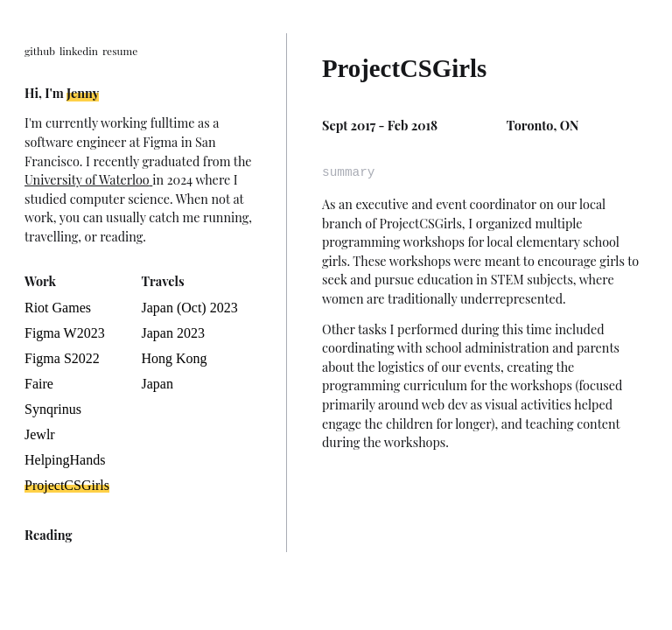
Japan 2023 (173, 333)
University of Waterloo (88, 179)
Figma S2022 (62, 358)
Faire (39, 384)
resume (120, 51)
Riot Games (58, 308)
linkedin (79, 51)
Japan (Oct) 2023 (190, 308)
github (40, 51)
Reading (49, 535)
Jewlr (40, 434)
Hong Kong (175, 358)
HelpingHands (65, 460)
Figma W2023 (65, 333)
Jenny (83, 93)
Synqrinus (53, 409)
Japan (157, 384)
